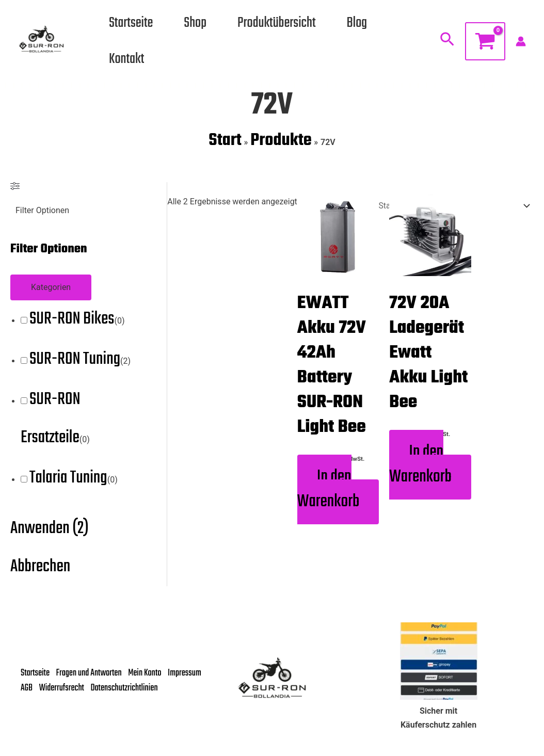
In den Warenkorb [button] (329, 492)
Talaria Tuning (68, 479)
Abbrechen (40, 567)
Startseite (131, 23)
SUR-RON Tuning (75, 360)
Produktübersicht (277, 23)
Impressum (38, 681)
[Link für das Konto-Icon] (521, 41)
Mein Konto (149, 667)
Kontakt (126, 59)
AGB (69, 681)
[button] (447, 42)
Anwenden (50, 529)
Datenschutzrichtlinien (55, 695)
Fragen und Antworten (91, 667)
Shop (195, 23)
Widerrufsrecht (105, 681)
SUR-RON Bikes (72, 320)
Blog (357, 23)
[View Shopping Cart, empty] (485, 41)
